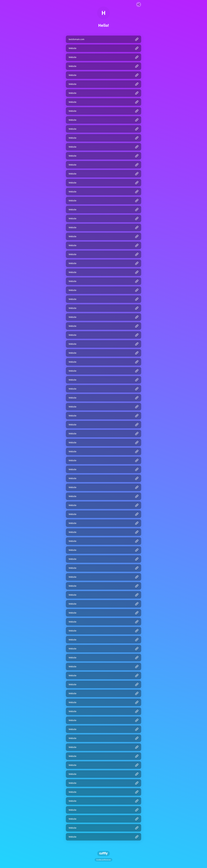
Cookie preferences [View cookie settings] (103, 860)
